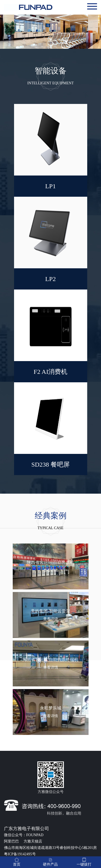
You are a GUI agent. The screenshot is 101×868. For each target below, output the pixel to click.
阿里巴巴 (12, 841)
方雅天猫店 (33, 841)
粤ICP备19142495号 (20, 854)
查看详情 (51, 570)
